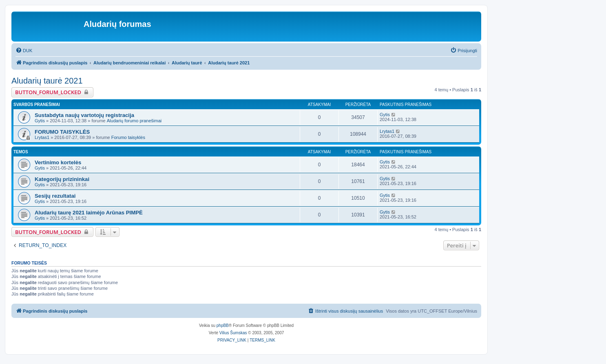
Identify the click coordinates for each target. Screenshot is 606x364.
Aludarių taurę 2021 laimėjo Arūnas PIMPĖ (89, 213)
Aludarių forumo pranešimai (134, 121)
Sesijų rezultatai (55, 196)
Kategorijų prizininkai (62, 179)
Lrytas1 (42, 137)
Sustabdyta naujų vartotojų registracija (84, 115)
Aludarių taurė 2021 (47, 81)
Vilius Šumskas (233, 333)
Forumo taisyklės (128, 137)
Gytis (40, 121)
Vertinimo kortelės (58, 162)
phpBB (223, 325)
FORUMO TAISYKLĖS (62, 132)
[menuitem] (24, 51)
